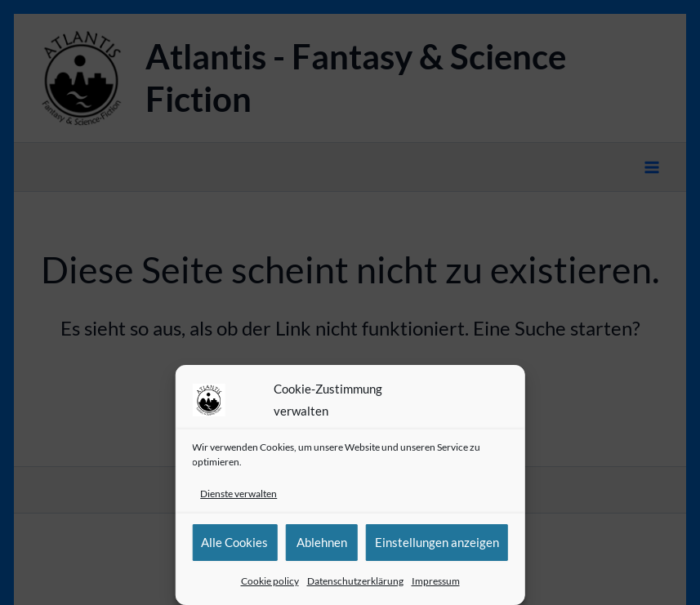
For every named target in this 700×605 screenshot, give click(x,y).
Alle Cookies (234, 542)
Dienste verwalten (239, 494)
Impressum (436, 581)
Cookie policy (270, 581)
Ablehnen (322, 542)
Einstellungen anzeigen (437, 542)
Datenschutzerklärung (355, 581)
